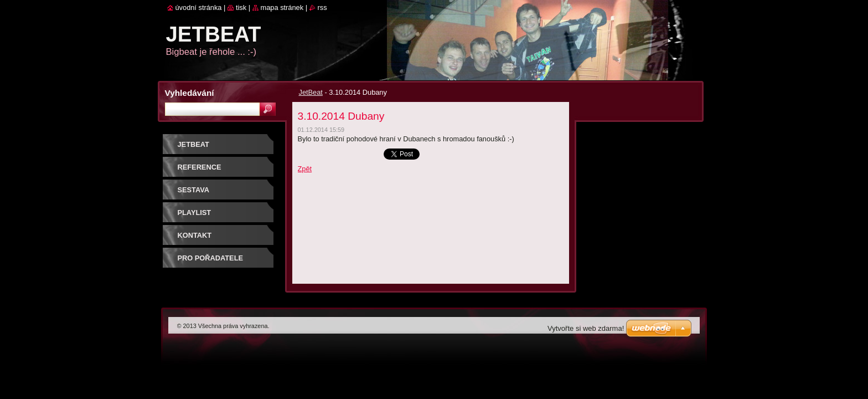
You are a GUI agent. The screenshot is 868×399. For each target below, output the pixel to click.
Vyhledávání (190, 93)
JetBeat (311, 92)
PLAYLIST (195, 213)
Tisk (241, 7)
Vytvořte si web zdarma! (586, 328)
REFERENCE (200, 167)
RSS (322, 7)
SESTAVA (194, 190)
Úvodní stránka (199, 7)
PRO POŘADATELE (211, 258)
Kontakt (195, 235)
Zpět (305, 169)
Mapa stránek (282, 7)
